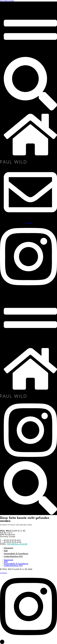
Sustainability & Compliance (16, 554)
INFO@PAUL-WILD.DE (17, 544)
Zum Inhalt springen (7, 1)
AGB (6, 551)
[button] (2, 642)
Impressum (8, 548)
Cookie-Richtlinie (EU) (13, 557)
